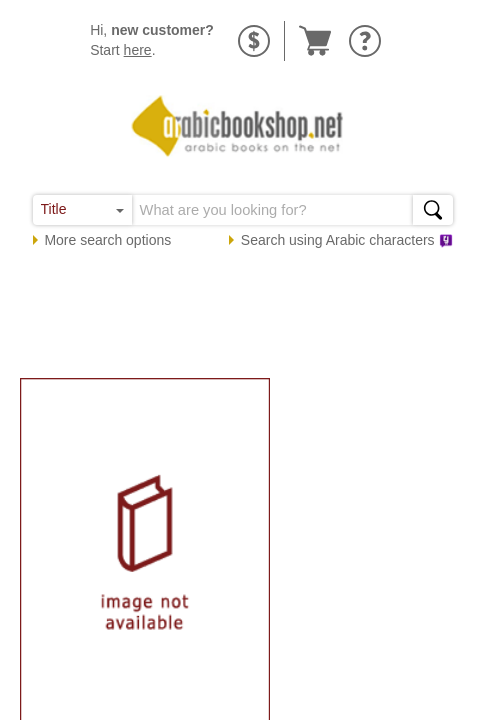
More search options (107, 240)
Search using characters (347, 240)
